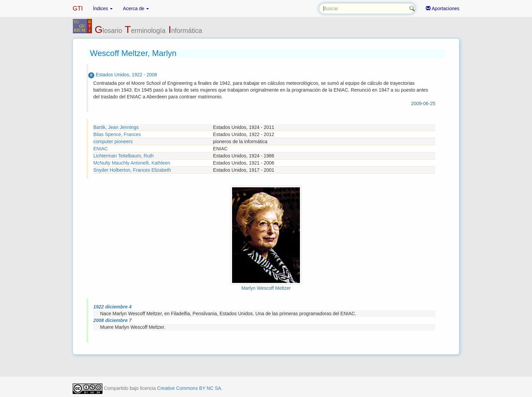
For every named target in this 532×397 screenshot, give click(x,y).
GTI (78, 8)
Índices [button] (103, 8)
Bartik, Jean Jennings (116, 127)
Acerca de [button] (136, 8)
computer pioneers (113, 141)
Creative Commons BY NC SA (189, 388)
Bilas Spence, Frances (117, 134)
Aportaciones (443, 8)
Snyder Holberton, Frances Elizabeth (132, 170)
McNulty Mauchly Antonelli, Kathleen (132, 163)
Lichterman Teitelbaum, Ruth (123, 156)
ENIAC (101, 149)
